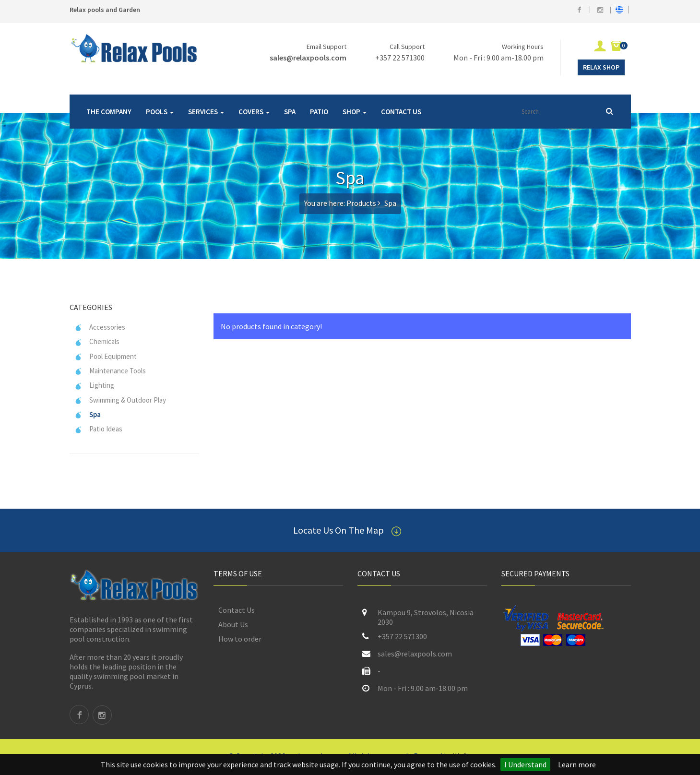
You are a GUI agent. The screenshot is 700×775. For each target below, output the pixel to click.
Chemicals (97, 341)
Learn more (577, 764)
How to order (240, 639)
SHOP (355, 112)
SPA (290, 112)
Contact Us (237, 610)
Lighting (94, 385)
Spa (88, 414)
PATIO (319, 112)
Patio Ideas (98, 429)
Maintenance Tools (110, 371)
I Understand (525, 764)
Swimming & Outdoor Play (120, 400)
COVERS (254, 112)
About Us (233, 624)
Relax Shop (601, 67)
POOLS (160, 112)
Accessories (100, 327)
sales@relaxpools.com (308, 58)
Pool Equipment (106, 356)
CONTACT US (401, 112)
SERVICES (206, 112)
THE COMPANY (109, 112)
